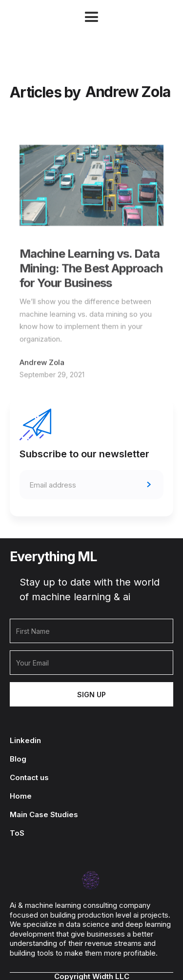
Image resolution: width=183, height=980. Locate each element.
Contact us (29, 778)
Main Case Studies (44, 815)
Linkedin (25, 741)
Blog (18, 759)
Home (21, 796)
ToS (17, 833)
